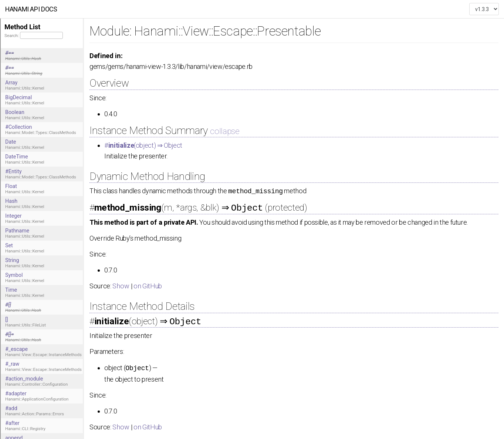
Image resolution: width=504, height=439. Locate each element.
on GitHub (148, 285)
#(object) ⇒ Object (143, 145)
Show (121, 285)
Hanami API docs (31, 9)
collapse (225, 131)
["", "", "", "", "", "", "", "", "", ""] (484, 9)
